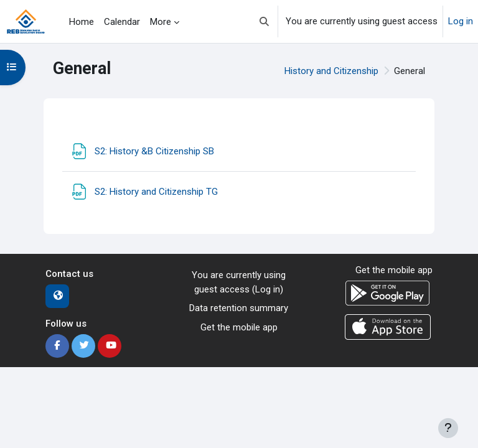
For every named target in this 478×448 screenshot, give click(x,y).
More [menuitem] (161, 22)
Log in (461, 21)
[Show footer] (448, 428)
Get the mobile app (239, 327)
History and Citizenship (331, 71)
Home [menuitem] (82, 22)
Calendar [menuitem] (122, 22)
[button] (264, 21)
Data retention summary (239, 308)
